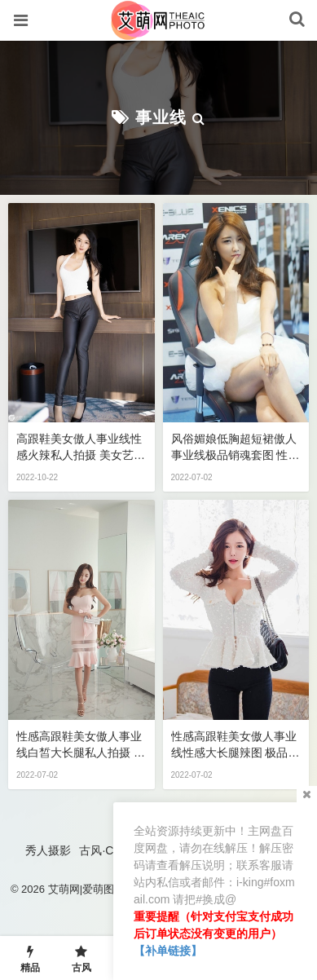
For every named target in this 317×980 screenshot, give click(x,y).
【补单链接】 (168, 951)
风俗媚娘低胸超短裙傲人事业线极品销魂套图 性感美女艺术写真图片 (236, 448)
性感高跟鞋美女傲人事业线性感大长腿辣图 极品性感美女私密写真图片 (236, 745)
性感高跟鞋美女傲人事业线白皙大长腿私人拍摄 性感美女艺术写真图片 (81, 745)
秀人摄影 (48, 850)
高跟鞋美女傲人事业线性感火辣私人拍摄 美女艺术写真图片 (81, 448)
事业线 (161, 117)
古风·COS (104, 850)
